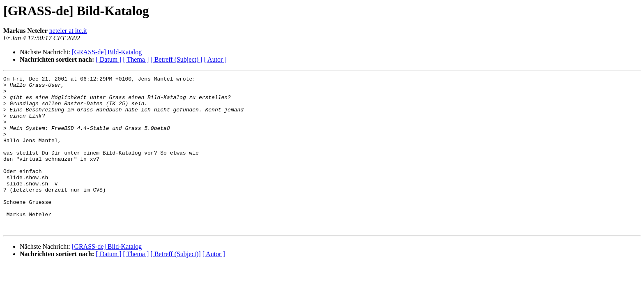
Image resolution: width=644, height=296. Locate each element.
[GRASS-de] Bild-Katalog (107, 52)
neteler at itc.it (68, 31)
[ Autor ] (215, 59)
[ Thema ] (136, 59)
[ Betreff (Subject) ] (176, 59)
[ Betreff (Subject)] (175, 285)
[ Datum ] (108, 59)
